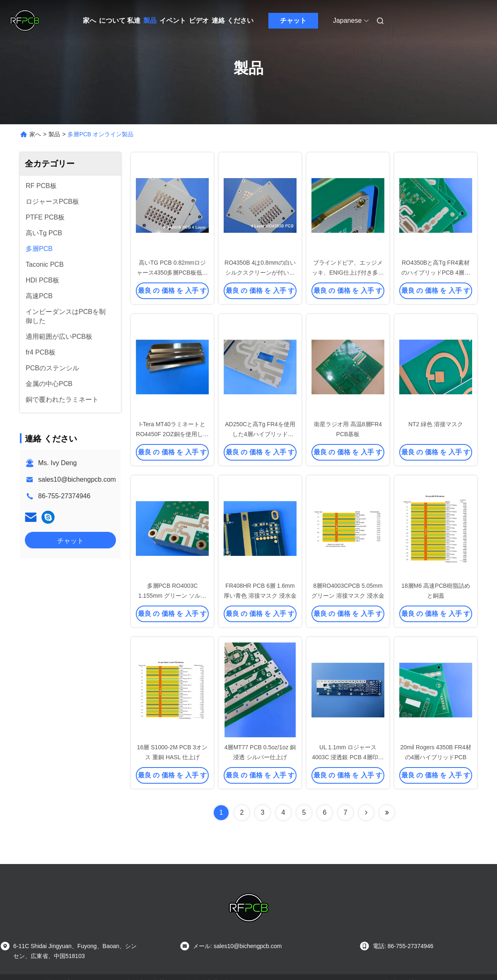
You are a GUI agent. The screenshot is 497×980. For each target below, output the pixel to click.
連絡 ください (232, 21)
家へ (89, 21)
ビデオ (199, 21)
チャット (293, 21)
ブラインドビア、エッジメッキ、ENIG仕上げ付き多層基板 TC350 (348, 273)
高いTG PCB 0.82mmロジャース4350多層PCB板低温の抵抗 (172, 273)
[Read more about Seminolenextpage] (366, 813)
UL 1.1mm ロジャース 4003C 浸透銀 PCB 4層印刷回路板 (348, 757)
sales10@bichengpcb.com (77, 479)
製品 (150, 21)
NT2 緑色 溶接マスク (436, 424)
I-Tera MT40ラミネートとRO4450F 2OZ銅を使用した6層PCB (172, 434)
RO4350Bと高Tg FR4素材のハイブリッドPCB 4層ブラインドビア (436, 273)
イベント (173, 21)
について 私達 (120, 21)
